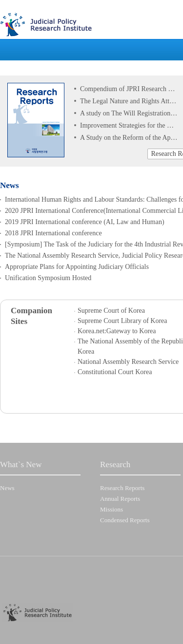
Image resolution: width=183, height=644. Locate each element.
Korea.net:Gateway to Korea (117, 331)
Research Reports (122, 488)
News (7, 488)
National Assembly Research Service (128, 362)
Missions (112, 509)
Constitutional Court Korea (115, 372)
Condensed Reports (125, 520)
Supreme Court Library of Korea (122, 321)
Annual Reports (120, 499)
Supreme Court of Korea (111, 311)
